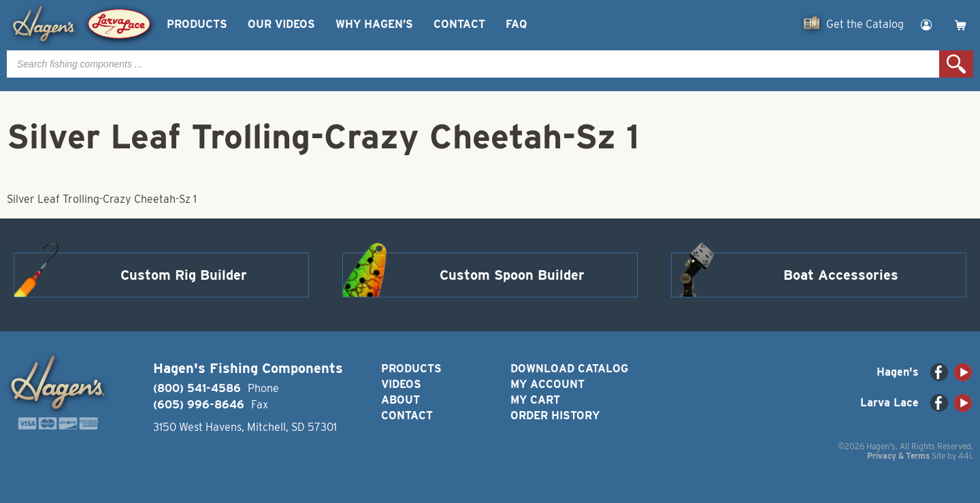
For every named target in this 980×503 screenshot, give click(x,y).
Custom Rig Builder (184, 275)
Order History (555, 416)
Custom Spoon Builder (512, 275)
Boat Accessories (841, 275)
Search (956, 64)
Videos (401, 384)
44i (965, 456)
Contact (459, 24)
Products (197, 24)
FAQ (516, 24)
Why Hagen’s (374, 24)
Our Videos (281, 24)
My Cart (535, 400)
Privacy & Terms (898, 456)
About (401, 400)
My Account (548, 384)
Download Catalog (569, 369)
